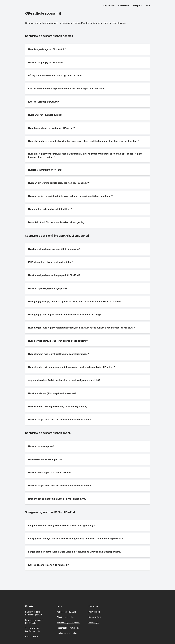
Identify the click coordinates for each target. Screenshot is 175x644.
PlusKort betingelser (66, 617)
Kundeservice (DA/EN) (67, 612)
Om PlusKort (124, 6)
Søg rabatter (109, 6)
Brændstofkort (95, 617)
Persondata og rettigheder (68, 628)
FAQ (148, 6)
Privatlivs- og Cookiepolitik (68, 623)
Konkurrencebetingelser (67, 633)
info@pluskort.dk (33, 631)
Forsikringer (94, 623)
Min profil (138, 6)
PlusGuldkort (94, 612)
